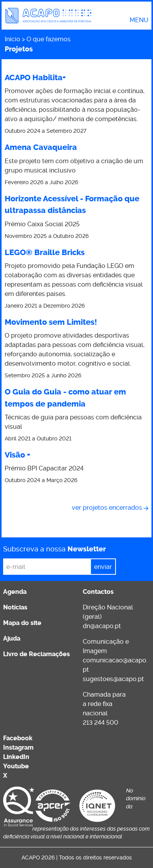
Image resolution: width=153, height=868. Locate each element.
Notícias (15, 607)
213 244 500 (101, 723)
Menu (139, 20)
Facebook (18, 738)
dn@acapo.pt (102, 626)
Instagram (18, 747)
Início (12, 39)
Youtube (16, 766)
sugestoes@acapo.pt (113, 679)
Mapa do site (22, 623)
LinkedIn (16, 757)
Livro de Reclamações (36, 654)
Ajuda (12, 638)
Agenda (15, 592)
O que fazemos (49, 39)
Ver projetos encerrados (107, 508)
